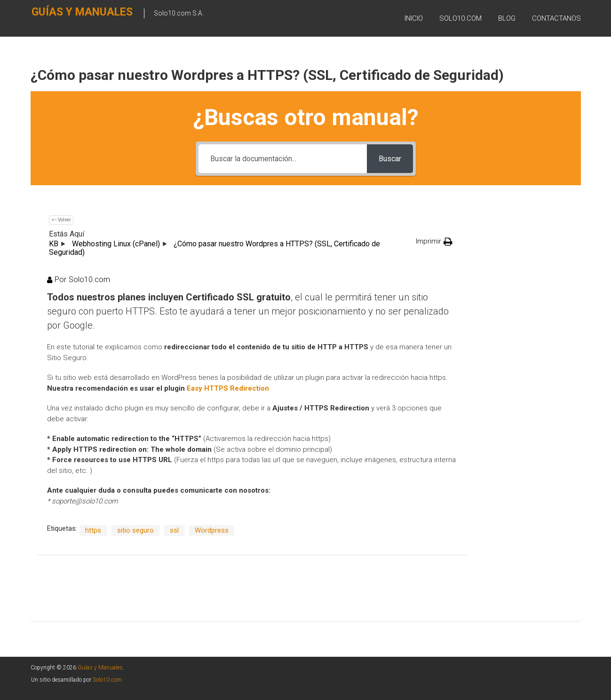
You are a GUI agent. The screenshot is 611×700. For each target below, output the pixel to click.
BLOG (507, 18)
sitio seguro (135, 530)
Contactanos (556, 18)
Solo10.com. (108, 680)
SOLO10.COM (460, 18)
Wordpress (212, 530)
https (93, 530)
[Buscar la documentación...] (283, 159)
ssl (174, 530)
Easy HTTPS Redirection (228, 388)
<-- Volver (61, 220)
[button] (434, 241)
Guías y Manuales (64, 17)
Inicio (414, 18)
